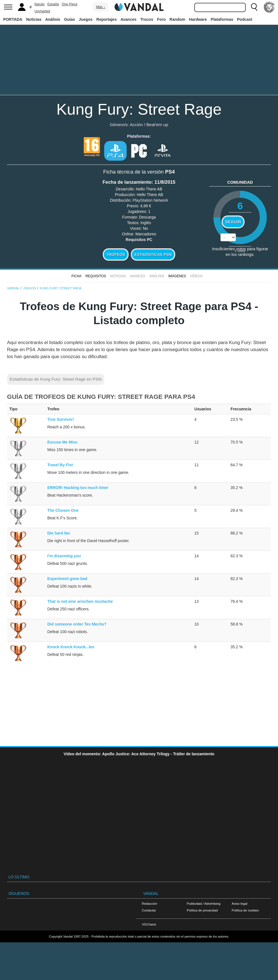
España (53, 4)
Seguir (233, 222)
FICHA (76, 276)
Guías (69, 19)
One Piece (70, 4)
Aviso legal (240, 903)
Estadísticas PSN (153, 254)
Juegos (86, 19)
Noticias (34, 19)
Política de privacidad (202, 910)
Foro (161, 19)
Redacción (150, 903)
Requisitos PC (139, 240)
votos (240, 251)
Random (177, 19)
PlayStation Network (150, 200)
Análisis (53, 19)
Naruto (40, 4)
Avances (128, 19)
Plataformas (222, 19)
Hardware (198, 19)
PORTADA (13, 19)
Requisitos (96, 276)
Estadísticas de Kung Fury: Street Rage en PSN (56, 379)
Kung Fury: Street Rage (139, 109)
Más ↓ (101, 7)
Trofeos (116, 254)
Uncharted (42, 11)
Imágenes (177, 276)
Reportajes (106, 19)
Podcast (245, 19)
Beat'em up (157, 125)
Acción (136, 125)
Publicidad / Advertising (204, 903)
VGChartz (149, 924)
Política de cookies (245, 910)
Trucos (147, 19)
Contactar (149, 910)
